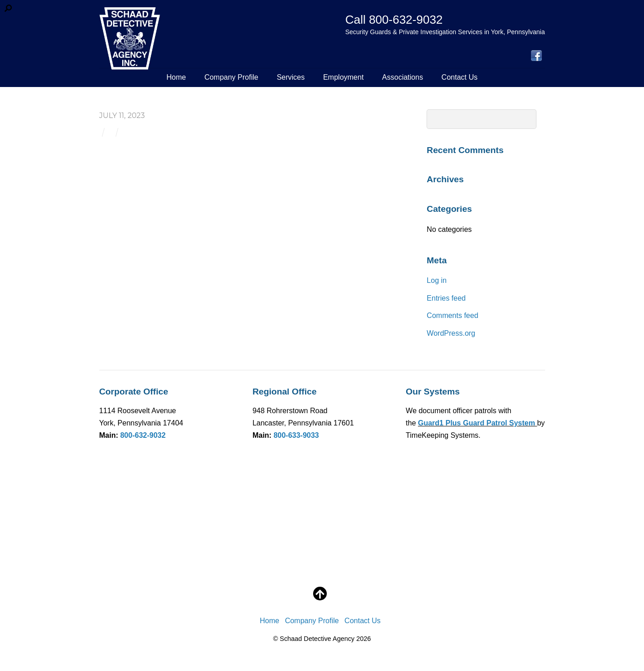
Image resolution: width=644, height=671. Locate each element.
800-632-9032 (143, 435)
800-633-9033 (296, 435)
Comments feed (452, 315)
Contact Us (460, 77)
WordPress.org (451, 333)
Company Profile (231, 77)
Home (176, 77)
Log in (437, 280)
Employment (343, 77)
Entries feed (446, 298)
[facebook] (536, 56)
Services (291, 77)
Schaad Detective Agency (317, 639)
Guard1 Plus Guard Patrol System (477, 423)
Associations (402, 77)
